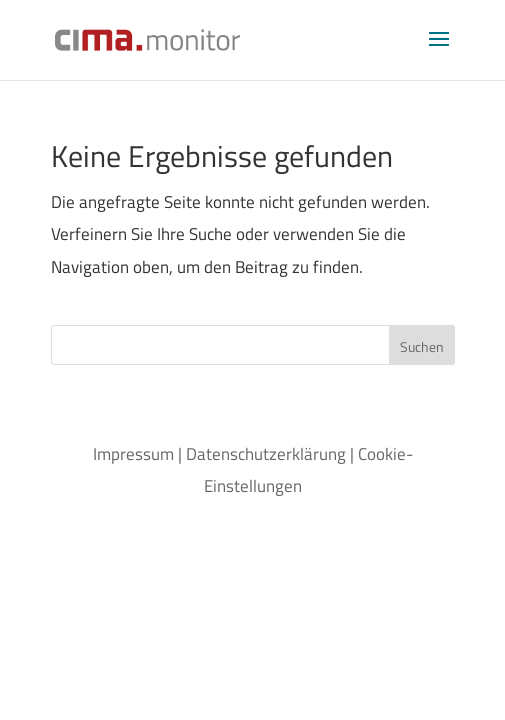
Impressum (133, 454)
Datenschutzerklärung (266, 454)
